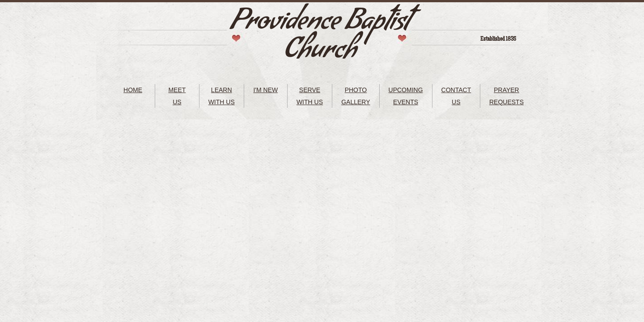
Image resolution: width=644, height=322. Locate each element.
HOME (133, 90)
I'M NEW (265, 90)
